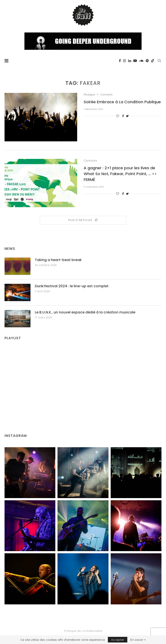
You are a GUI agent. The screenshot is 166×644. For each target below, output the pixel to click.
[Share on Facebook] (123, 116)
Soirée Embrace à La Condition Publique (122, 102)
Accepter (118, 640)
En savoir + (138, 640)
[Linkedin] (130, 61)
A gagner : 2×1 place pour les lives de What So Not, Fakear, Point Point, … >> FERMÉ (120, 174)
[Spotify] (147, 61)
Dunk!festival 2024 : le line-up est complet (72, 286)
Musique (89, 94)
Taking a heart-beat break (58, 260)
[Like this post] (118, 116)
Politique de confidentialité (83, 631)
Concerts (106, 94)
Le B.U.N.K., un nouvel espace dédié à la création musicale (85, 312)
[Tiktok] (153, 61)
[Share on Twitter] (127, 116)
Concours (90, 161)
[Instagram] (124, 61)
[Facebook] (120, 61)
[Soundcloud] (141, 61)
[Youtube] (135, 61)
